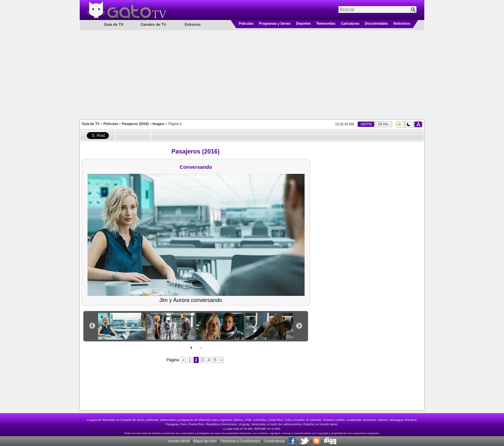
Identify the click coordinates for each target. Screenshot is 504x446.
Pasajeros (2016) (135, 124)
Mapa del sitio (205, 441)
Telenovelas (326, 24)
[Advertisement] (252, 74)
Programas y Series (275, 24)
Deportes (303, 24)
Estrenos (192, 24)
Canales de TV (153, 24)
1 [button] (191, 348)
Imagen (159, 124)
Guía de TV (91, 124)
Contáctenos (274, 441)
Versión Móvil (179, 441)
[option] (123, 326)
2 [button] (201, 348)
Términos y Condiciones (240, 441)
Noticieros (402, 24)
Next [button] (299, 326)
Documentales (376, 24)
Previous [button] (92, 326)
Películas (246, 24)
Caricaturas (350, 24)
